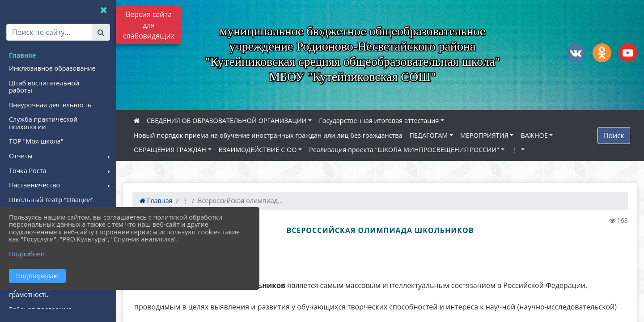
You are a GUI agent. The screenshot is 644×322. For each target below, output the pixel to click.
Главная (156, 201)
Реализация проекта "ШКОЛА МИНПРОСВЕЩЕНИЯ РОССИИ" (404, 150)
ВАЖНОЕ (534, 135)
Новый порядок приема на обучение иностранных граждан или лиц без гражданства (268, 135)
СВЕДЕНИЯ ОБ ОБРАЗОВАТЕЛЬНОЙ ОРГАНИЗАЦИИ (227, 121)
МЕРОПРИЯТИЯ (484, 135)
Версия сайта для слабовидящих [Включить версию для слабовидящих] (149, 25)
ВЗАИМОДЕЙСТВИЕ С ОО (258, 150)
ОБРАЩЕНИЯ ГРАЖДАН (170, 150)
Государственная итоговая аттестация (379, 121)
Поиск (614, 136)
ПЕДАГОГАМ (429, 135)
